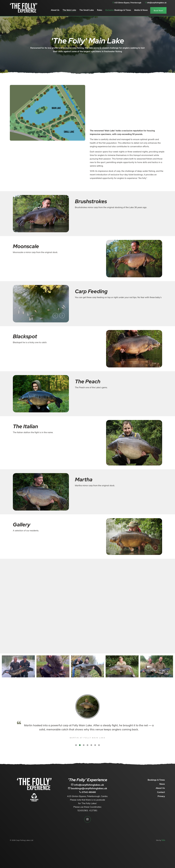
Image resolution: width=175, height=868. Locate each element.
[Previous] (55, 316)
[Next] (62, 316)
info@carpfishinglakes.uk (87, 785)
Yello (163, 840)
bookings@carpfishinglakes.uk (87, 788)
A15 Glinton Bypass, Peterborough (127, 3)
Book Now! (158, 10)
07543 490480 (87, 792)
